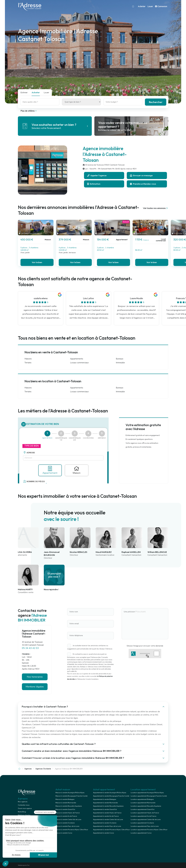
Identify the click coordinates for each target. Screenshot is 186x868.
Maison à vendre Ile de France (66, 816)
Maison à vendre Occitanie (65, 823)
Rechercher (156, 102)
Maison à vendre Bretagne (65, 799)
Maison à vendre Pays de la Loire (67, 826)
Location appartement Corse (141, 833)
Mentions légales (35, 687)
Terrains (28, 363)
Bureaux (120, 359)
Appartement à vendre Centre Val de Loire (108, 820)
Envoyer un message (141, 175)
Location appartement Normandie (143, 803)
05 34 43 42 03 (30, 648)
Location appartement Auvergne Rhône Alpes (147, 793)
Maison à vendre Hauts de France (68, 813)
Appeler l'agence (97, 175)
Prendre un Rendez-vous (143, 184)
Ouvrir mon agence (25, 808)
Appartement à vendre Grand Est (105, 809)
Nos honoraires (35, 677)
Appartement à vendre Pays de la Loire (107, 826)
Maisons (28, 359)
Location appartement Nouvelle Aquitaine (146, 806)
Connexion (161, 6)
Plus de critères (29, 111)
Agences (28, 769)
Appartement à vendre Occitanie (105, 823)
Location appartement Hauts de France (145, 813)
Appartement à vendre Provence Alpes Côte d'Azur (111, 830)
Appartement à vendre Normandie (105, 803)
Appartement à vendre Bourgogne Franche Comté (111, 796)
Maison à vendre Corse (64, 833)
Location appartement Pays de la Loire (145, 826)
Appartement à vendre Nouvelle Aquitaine (108, 806)
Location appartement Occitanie (142, 823)
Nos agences (23, 802)
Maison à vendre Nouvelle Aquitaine (69, 806)
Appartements (77, 359)
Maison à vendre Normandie (66, 803)
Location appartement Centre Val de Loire (146, 820)
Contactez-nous (24, 805)
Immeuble (120, 363)
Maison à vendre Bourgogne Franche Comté (71, 796)
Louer (150, 6)
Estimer (24, 92)
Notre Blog (22, 812)
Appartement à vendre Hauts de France (107, 813)
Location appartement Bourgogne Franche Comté (149, 796)
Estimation (94, 184)
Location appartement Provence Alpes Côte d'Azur (149, 830)
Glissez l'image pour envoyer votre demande (145, 646)
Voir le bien (37, 262)
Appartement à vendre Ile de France (106, 816)
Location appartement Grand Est (143, 809)
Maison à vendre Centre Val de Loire (68, 820)
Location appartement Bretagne (142, 799)
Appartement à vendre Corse (103, 833)
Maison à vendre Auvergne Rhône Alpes (70, 793)
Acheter (142, 6)
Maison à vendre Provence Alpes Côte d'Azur (72, 830)
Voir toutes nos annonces (156, 208)
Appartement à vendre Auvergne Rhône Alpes (110, 793)
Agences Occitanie (43, 769)
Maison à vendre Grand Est (65, 809)
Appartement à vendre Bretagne (105, 799)
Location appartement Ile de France (143, 816)
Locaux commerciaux (79, 363)
